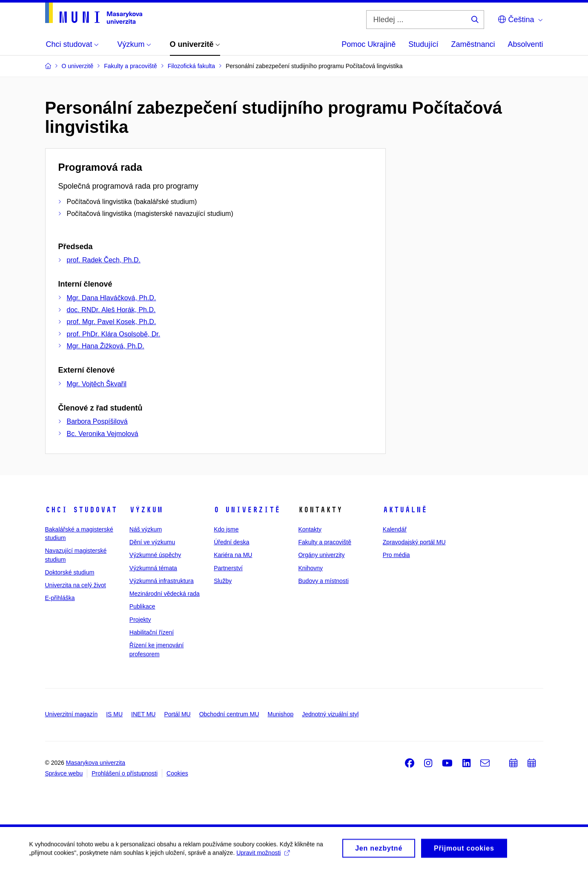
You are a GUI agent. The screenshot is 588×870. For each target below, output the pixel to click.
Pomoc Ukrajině (369, 44)
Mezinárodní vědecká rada (165, 594)
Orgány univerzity (321, 555)
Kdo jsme (226, 529)
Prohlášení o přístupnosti (125, 773)
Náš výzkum (146, 529)
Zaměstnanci (473, 44)
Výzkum (146, 510)
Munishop (281, 714)
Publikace (142, 606)
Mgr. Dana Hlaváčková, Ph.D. (112, 298)
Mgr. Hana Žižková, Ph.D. (106, 346)
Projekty (140, 620)
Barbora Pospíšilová (97, 421)
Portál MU (177, 714)
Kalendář (395, 529)
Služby (223, 581)
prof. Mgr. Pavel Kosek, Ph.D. (112, 322)
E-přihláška (60, 598)
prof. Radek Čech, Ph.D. (104, 260)
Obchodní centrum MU (229, 714)
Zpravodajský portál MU (414, 542)
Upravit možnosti (264, 856)
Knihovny (310, 568)
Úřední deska (231, 542)
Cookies (177, 773)
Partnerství (228, 568)
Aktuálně (405, 510)
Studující (423, 44)
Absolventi (525, 44)
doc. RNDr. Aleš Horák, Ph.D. (111, 310)
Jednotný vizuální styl (330, 714)
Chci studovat (81, 510)
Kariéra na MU (233, 555)
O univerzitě (247, 510)
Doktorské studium (70, 572)
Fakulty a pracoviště (325, 542)
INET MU (143, 714)
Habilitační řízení (152, 632)
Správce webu (64, 773)
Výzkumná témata (153, 568)
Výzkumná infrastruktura (162, 581)
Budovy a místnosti (323, 581)
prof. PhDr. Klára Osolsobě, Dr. (114, 334)
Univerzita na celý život (76, 585)
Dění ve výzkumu (152, 542)
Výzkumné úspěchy (155, 555)
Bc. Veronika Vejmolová (103, 434)
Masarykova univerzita (96, 763)
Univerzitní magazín (72, 714)
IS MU (114, 714)
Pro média (396, 555)
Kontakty (310, 529)
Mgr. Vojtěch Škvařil (97, 384)
